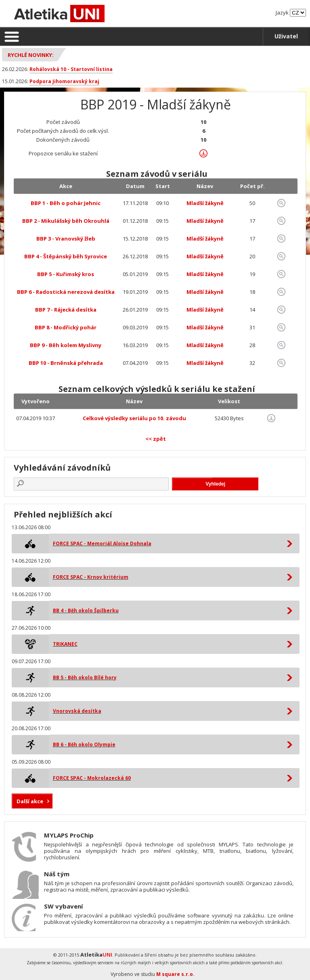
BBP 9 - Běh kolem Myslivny (66, 345)
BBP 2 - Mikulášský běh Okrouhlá (66, 221)
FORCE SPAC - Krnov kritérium (91, 577)
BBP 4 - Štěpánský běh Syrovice (66, 256)
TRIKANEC (65, 644)
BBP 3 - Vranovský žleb (66, 239)
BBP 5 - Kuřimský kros (66, 274)
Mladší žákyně (205, 203)
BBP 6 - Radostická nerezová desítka (66, 292)
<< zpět (156, 439)
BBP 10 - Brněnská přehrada (66, 363)
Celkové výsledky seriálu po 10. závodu (134, 418)
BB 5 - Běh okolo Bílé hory (85, 677)
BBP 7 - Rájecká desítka (66, 310)
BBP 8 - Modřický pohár (66, 327)
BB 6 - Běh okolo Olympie (84, 744)
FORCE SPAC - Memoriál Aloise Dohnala (102, 543)
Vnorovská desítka (77, 711)
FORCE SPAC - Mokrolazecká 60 (92, 778)
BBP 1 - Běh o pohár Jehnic (66, 203)
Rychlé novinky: (31, 55)
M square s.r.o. (175, 974)
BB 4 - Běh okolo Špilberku (86, 610)
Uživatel (286, 36)
